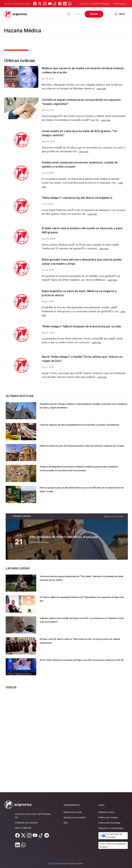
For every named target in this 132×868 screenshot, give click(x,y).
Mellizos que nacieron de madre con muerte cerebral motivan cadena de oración (77, 70)
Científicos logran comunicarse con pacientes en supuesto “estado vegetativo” (82, 102)
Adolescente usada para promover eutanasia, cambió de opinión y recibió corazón (79, 164)
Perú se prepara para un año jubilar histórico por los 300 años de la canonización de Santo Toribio (82, 491)
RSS (66, 823)
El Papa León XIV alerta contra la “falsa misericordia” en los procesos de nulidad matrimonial (82, 642)
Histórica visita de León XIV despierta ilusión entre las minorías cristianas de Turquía (80, 449)
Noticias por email (73, 812)
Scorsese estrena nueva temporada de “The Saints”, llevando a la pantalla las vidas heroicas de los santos (80, 579)
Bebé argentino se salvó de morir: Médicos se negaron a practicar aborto (79, 294)
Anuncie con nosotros (75, 817)
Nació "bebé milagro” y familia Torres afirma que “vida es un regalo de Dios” (82, 360)
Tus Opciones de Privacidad (111, 836)
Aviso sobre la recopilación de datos (113, 845)
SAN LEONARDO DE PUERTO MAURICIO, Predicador (63, 538)
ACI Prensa (121, 4)
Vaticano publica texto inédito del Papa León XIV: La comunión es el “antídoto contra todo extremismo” (79, 621)
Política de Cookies (108, 817)
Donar (94, 14)
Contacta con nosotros (27, 823)
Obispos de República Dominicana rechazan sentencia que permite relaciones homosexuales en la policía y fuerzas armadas (84, 472)
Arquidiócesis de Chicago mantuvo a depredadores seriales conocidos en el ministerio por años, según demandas (79, 409)
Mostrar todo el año (115, 518)
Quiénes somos (106, 812)
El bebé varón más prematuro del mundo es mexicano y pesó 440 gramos (77, 231)
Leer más (102, 88)
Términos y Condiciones (111, 828)
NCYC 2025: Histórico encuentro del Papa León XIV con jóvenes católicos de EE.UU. (81, 663)
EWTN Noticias (102, 4)
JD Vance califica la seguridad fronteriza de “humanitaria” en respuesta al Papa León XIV (73, 600)
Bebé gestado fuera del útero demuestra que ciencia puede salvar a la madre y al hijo (78, 262)
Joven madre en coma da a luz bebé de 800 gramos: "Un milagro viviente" (77, 133)
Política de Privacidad (109, 823)
